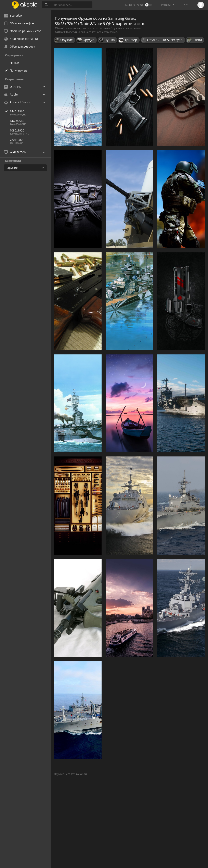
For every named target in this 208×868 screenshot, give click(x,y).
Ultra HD (13, 87)
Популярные (19, 70)
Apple (11, 94)
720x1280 (16, 140)
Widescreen (15, 152)
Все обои (13, 16)
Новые (14, 63)
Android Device (17, 102)
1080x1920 (17, 130)
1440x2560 (17, 121)
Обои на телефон (19, 23)
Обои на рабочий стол (23, 31)
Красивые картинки (21, 39)
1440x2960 (30, 111)
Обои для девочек (19, 46)
